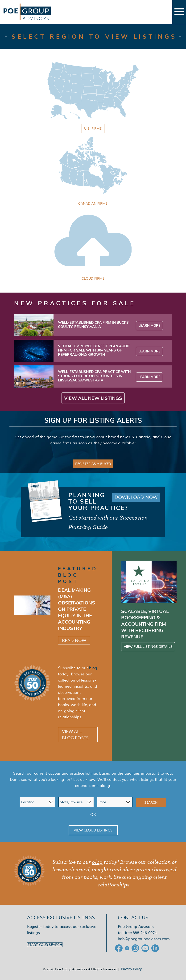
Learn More (149, 326)
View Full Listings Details (148, 647)
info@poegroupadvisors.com (144, 939)
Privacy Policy (131, 969)
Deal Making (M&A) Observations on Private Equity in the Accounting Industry (76, 609)
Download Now (136, 497)
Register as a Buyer (93, 464)
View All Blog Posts (75, 735)
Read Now (74, 640)
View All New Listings (93, 398)
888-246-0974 (145, 933)
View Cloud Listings (93, 830)
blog (93, 668)
